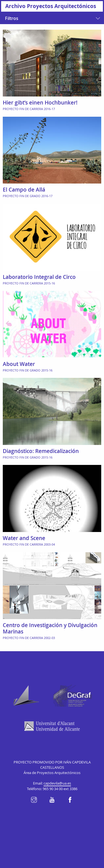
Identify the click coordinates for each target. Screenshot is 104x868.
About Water (19, 364)
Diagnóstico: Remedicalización (41, 451)
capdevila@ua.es (57, 783)
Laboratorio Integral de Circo (39, 277)
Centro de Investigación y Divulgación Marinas (50, 628)
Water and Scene (24, 538)
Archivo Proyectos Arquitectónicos (51, 6)
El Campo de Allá (24, 190)
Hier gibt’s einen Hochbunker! (40, 103)
